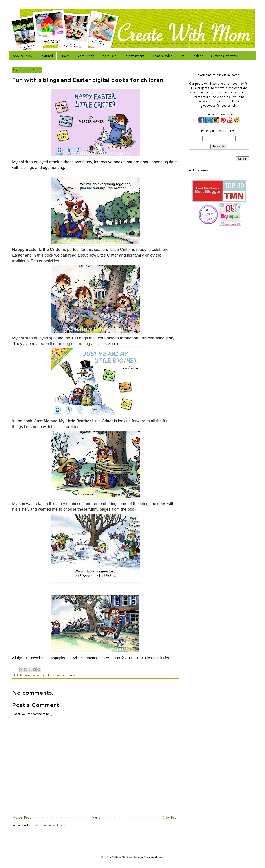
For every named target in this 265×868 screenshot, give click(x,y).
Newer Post (22, 818)
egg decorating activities (85, 344)
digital (45, 675)
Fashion (198, 56)
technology (68, 675)
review (55, 675)
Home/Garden (162, 56)
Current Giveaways (225, 56)
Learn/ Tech (85, 56)
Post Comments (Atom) (49, 825)
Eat (182, 56)
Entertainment (134, 56)
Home (96, 818)
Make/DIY (109, 56)
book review (31, 675)
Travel (65, 56)
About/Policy (22, 56)
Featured (46, 56)
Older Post (170, 818)
